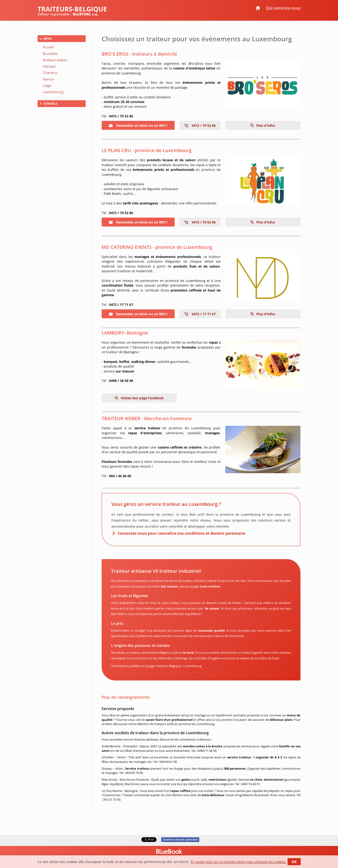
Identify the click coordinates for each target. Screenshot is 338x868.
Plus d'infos (265, 125)
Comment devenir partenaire (180, 840)
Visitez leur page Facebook (142, 398)
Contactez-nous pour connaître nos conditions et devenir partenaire (181, 533)
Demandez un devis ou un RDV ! (138, 125)
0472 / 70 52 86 (200, 125)
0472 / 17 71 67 (200, 314)
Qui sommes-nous (283, 8)
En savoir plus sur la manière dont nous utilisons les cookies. (239, 862)
